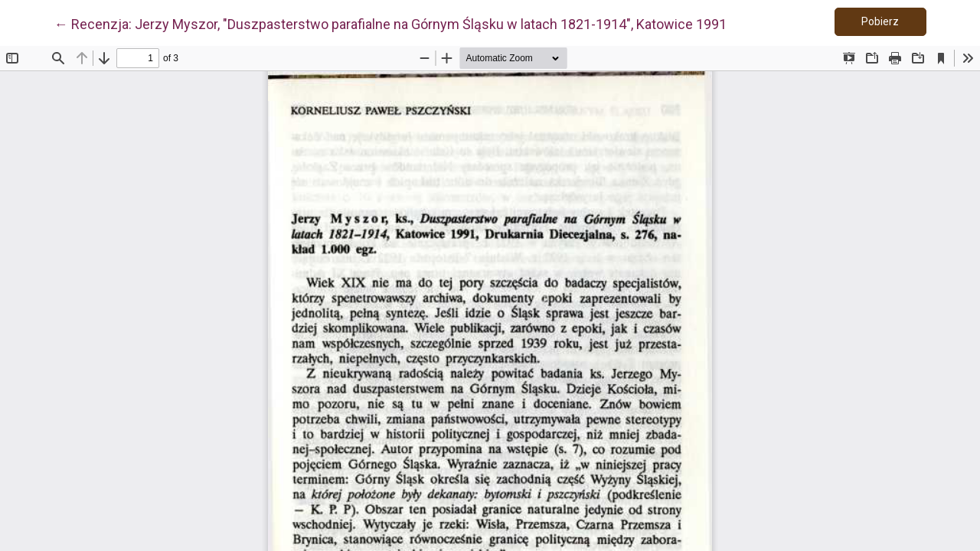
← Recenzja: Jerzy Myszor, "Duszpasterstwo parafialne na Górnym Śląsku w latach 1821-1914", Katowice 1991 (390, 23)
